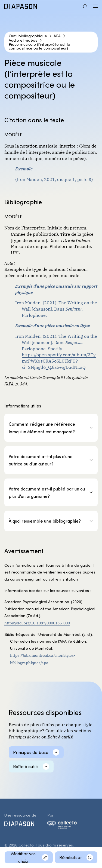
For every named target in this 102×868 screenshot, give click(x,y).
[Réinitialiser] (76, 857)
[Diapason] (21, 6)
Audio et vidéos (23, 40)
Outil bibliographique (28, 36)
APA (57, 36)
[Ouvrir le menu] (95, 6)
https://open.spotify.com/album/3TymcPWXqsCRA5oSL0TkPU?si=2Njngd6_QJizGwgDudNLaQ (59, 361)
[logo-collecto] (62, 826)
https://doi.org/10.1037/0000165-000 (37, 623)
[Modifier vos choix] (29, 857)
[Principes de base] (36, 752)
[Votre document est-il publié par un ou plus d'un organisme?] (51, 493)
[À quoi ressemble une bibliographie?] (51, 521)
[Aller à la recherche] (85, 6)
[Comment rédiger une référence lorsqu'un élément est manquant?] (51, 428)
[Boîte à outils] (31, 766)
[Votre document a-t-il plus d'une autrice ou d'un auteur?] (51, 460)
